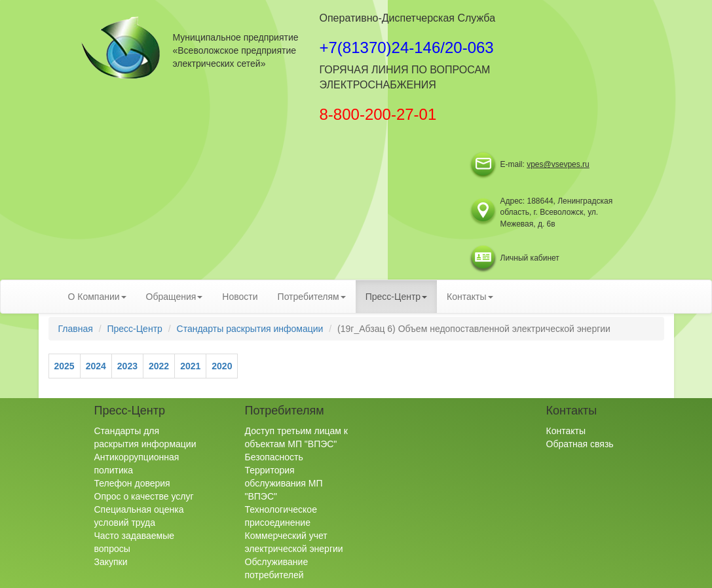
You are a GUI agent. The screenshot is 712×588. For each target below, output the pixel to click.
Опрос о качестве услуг (144, 496)
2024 (96, 366)
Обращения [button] (175, 297)
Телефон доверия (132, 483)
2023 (127, 366)
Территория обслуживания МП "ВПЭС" (284, 483)
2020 (222, 366)
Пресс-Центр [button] (396, 297)
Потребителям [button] (312, 297)
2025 (65, 366)
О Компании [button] (97, 297)
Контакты (566, 431)
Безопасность (274, 457)
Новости (240, 297)
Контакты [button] (470, 297)
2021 (190, 366)
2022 (159, 366)
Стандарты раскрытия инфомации (250, 329)
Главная (76, 329)
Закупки (111, 562)
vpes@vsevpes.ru (558, 164)
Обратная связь (580, 444)
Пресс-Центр (134, 329)
